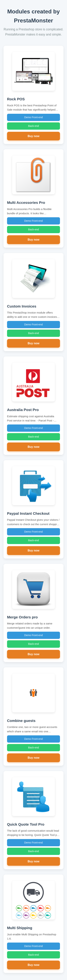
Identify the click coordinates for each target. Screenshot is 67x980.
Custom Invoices (22, 306)
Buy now (33, 136)
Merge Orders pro (22, 617)
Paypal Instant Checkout (28, 513)
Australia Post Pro (23, 410)
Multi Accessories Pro (26, 203)
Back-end (33, 126)
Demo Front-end (33, 117)
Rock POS (16, 99)
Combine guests (21, 721)
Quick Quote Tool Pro (26, 824)
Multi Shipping (20, 928)
